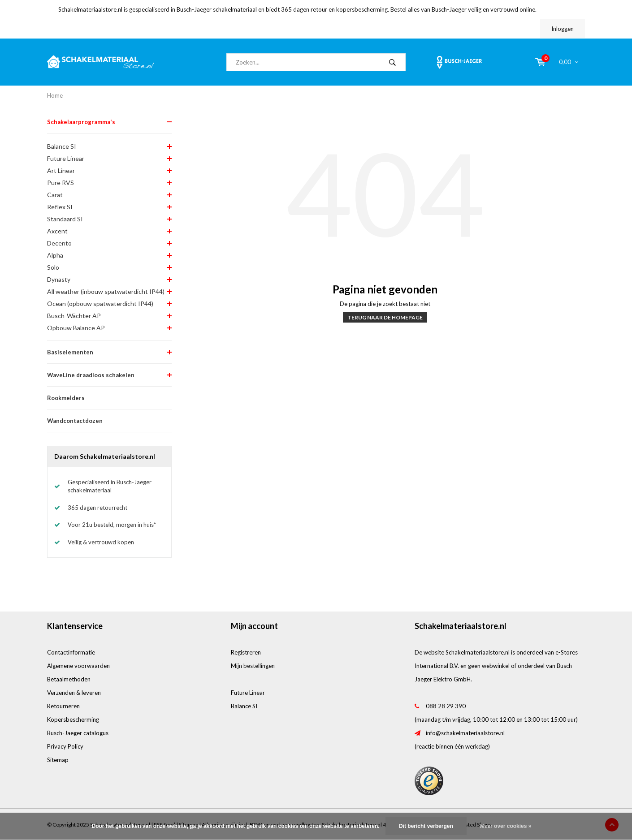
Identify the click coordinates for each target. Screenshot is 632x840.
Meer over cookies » (506, 826)
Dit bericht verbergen (426, 826)
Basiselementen (70, 352)
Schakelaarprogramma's (81, 122)
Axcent (57, 231)
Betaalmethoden (69, 679)
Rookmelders (66, 398)
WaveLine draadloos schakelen (91, 375)
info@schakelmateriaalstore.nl (465, 733)
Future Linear (66, 158)
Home (55, 95)
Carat (55, 195)
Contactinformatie (71, 652)
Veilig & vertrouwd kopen (101, 542)
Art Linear (61, 170)
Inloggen (563, 29)
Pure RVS (61, 183)
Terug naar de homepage (385, 317)
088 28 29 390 (446, 706)
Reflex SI (60, 207)
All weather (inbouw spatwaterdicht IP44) (106, 291)
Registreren (246, 652)
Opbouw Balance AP (76, 328)
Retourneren (63, 706)
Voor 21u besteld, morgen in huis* (112, 525)
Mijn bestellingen (253, 666)
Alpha (55, 255)
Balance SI (62, 146)
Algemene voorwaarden (78, 666)
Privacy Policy (65, 746)
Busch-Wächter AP (74, 316)
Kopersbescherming (73, 719)
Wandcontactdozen (75, 421)
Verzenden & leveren (74, 693)
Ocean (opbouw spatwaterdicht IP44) (100, 304)
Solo (53, 267)
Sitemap (58, 760)
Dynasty (59, 279)
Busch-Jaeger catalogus (78, 733)
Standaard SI (65, 219)
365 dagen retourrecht (97, 508)
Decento (59, 243)
